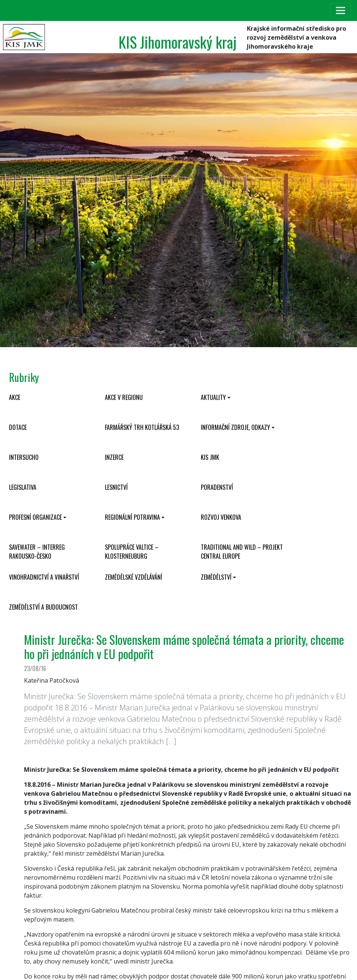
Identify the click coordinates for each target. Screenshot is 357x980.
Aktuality (213, 397)
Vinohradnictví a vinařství (44, 577)
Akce (15, 397)
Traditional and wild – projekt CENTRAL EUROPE (242, 552)
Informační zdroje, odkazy (235, 427)
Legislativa (23, 487)
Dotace (18, 427)
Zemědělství (216, 577)
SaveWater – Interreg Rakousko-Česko (37, 552)
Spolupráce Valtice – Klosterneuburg (132, 552)
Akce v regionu (124, 397)
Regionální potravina (132, 517)
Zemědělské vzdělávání (134, 577)
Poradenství (217, 487)
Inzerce (114, 457)
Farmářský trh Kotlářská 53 (142, 427)
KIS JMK (210, 457)
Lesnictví (116, 487)
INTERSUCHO (24, 457)
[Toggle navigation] (341, 10)
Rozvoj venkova (221, 517)
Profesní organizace (35, 517)
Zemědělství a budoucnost (43, 607)
